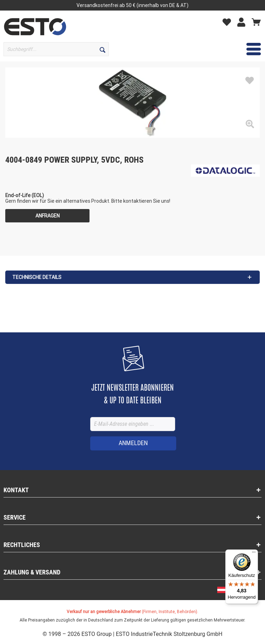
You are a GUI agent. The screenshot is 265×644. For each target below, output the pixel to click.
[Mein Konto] (243, 22)
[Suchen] (102, 49)
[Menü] (254, 554)
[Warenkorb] (256, 22)
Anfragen (48, 216)
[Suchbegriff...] (56, 49)
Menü (244, 48)
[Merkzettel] (228, 22)
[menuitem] (55, 49)
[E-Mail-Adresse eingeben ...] (133, 424)
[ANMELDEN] (133, 443)
